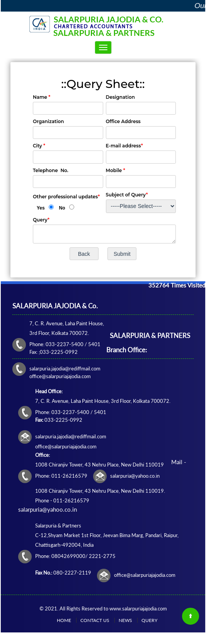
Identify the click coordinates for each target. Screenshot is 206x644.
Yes (41, 208)
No (62, 208)
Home (64, 620)
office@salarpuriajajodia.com (145, 575)
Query (149, 620)
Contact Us (95, 620)
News (125, 620)
